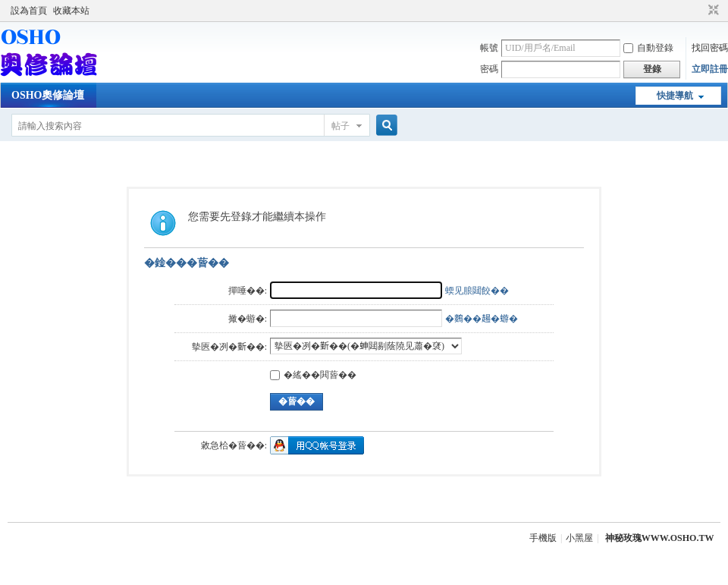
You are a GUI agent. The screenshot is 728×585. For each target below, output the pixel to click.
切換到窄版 (712, 11)
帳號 (489, 48)
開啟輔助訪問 (699, 11)
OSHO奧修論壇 (48, 95)
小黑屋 (579, 538)
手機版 (543, 538)
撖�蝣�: (248, 319)
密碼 (489, 69)
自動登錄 (648, 48)
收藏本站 (71, 11)
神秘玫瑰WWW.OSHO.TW (660, 538)
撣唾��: (248, 291)
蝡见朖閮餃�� (477, 291)
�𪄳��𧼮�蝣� (482, 319)
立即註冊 (710, 69)
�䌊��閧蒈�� (313, 375)
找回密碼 (710, 48)
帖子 (340, 126)
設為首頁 (29, 11)
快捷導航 (675, 96)
